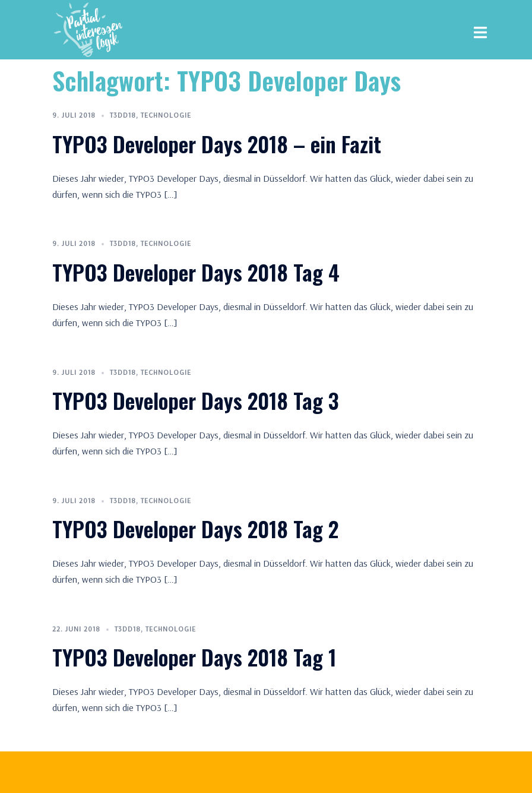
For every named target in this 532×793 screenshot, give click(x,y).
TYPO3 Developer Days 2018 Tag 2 (195, 528)
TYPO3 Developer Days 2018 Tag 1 (194, 657)
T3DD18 (123, 115)
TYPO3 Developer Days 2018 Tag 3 (196, 400)
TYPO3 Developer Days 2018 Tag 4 (196, 272)
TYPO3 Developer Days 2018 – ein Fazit (217, 143)
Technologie (166, 115)
